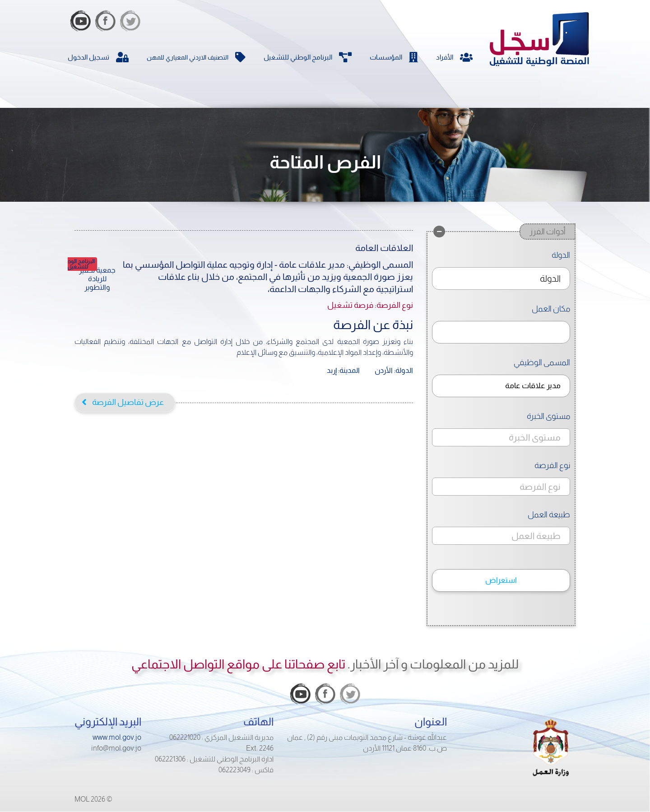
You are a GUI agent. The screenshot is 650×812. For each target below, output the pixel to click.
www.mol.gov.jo (117, 737)
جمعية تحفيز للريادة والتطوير (97, 279)
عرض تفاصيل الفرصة (128, 402)
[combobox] (501, 278)
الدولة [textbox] (550, 278)
